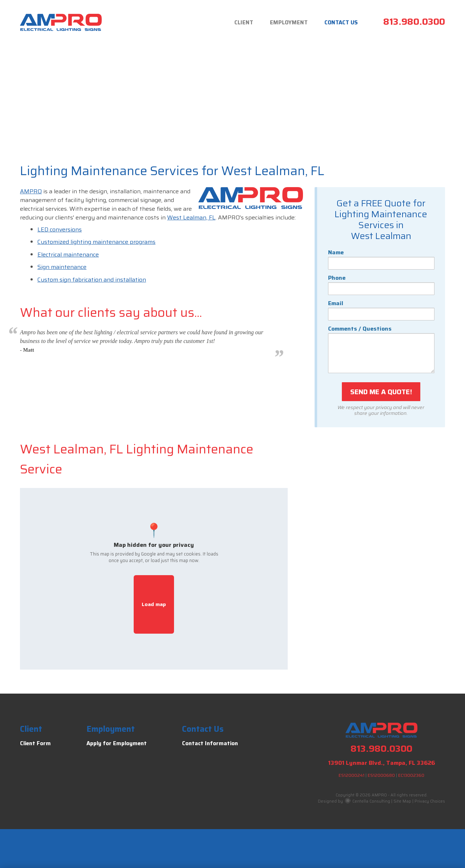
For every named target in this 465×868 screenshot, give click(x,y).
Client (234, 23)
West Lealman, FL (191, 217)
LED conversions (60, 229)
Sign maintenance (62, 267)
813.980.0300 (414, 22)
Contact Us (339, 23)
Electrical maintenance (68, 255)
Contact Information (210, 743)
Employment (283, 23)
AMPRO (31, 191)
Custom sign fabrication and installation (92, 280)
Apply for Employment (117, 743)
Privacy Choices (430, 801)
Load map (154, 604)
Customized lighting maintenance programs (96, 242)
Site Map (402, 801)
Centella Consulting (368, 801)
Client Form (35, 743)
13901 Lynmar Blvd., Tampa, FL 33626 (382, 763)
